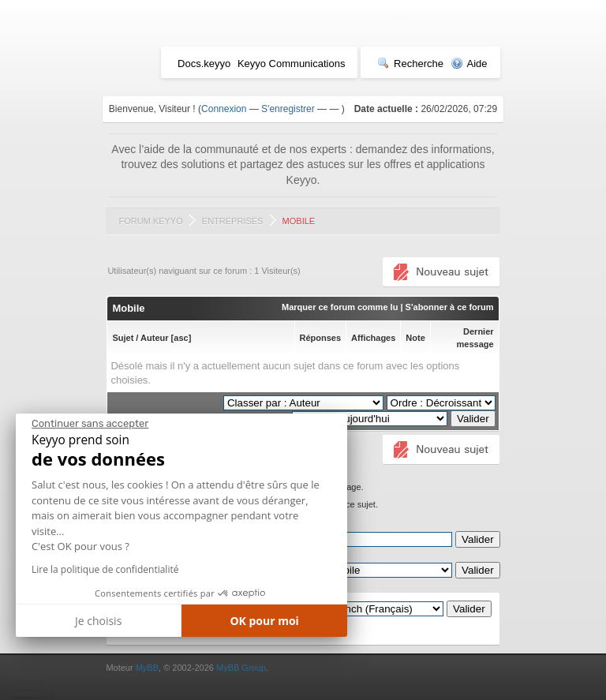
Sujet (123, 338)
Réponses (321, 338)
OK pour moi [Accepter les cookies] (264, 621)
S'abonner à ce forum (450, 307)
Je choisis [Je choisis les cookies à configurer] (98, 621)
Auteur (154, 338)
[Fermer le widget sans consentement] (90, 424)
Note (415, 338)
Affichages (373, 338)
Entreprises (233, 221)
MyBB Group (241, 668)
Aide (469, 64)
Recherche (410, 64)
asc (181, 338)
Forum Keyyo (150, 221)
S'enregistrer (288, 109)
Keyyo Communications (292, 64)
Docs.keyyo (204, 64)
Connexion (224, 109)
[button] (27, 694)
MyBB (147, 668)
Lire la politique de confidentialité (105, 569)
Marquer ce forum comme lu (340, 307)
